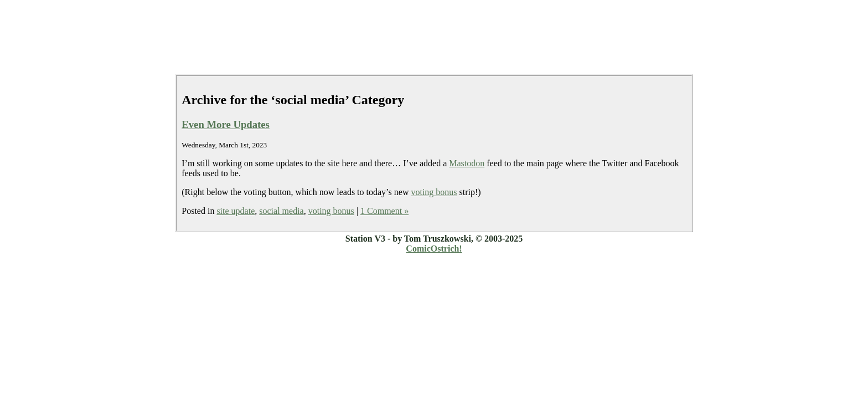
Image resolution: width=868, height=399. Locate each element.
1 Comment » (384, 211)
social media (281, 211)
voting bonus (434, 192)
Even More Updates (226, 124)
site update (236, 211)
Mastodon (467, 163)
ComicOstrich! (434, 249)
